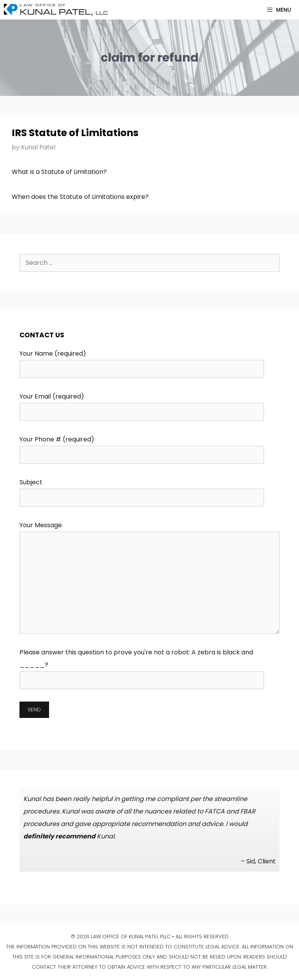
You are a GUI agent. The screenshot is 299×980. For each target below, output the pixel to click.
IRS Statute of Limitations (75, 133)
